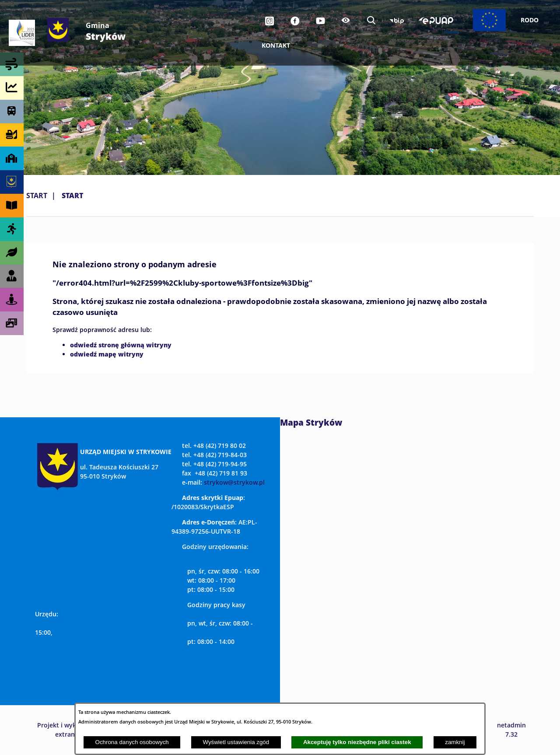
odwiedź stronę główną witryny (121, 345)
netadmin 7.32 (511, 730)
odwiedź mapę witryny (107, 354)
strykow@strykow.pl (234, 482)
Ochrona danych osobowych (132, 742)
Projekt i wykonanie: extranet (68, 730)
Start (37, 196)
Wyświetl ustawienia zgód (236, 742)
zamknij (455, 742)
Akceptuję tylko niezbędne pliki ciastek (357, 742)
